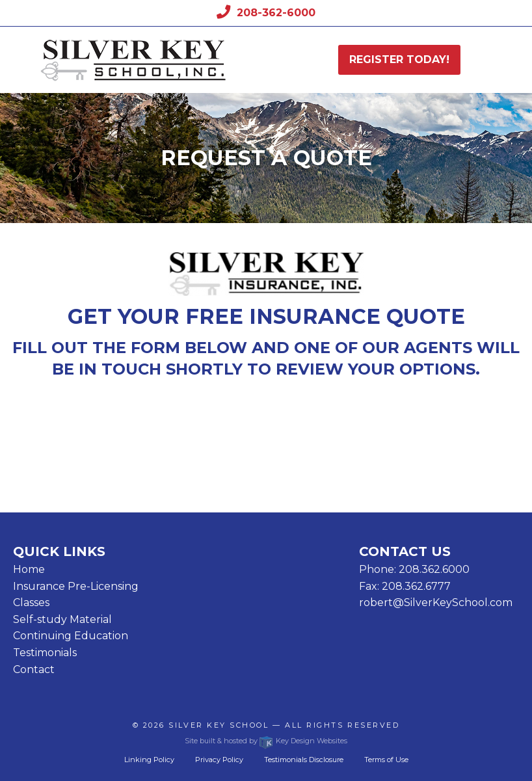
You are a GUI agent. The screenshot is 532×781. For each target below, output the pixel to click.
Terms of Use (386, 760)
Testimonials (45, 653)
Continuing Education (71, 636)
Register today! (399, 60)
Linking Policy (149, 760)
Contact (34, 669)
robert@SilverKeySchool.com (436, 602)
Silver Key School (219, 725)
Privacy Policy (219, 760)
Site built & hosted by (266, 741)
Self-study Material (62, 619)
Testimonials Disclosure (304, 760)
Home (29, 569)
